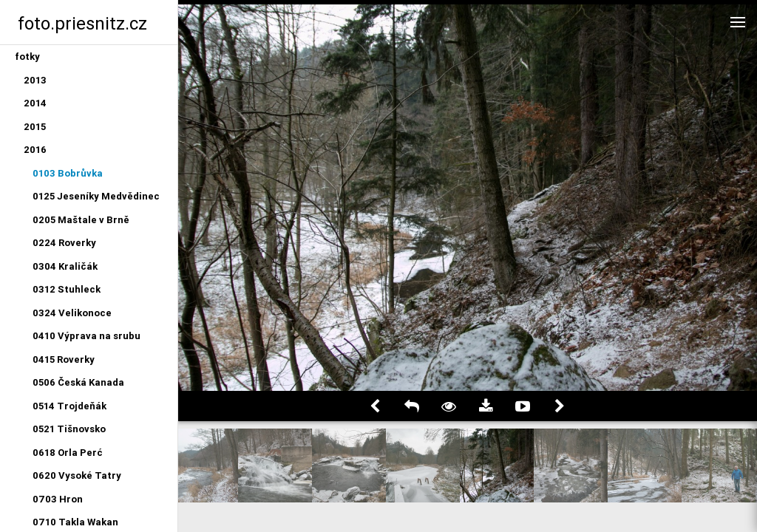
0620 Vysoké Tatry (77, 475)
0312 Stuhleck (67, 289)
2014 (35, 103)
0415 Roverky (64, 359)
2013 (35, 80)
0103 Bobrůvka (68, 173)
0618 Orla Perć (68, 453)
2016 (35, 150)
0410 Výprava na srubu (86, 336)
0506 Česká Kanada (78, 382)
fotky (27, 57)
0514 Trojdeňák (69, 406)
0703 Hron (58, 499)
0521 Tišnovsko (69, 429)
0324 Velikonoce (72, 313)
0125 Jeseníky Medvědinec (96, 196)
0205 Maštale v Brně (81, 220)
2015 (35, 127)
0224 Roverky (64, 243)
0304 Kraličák (65, 266)
